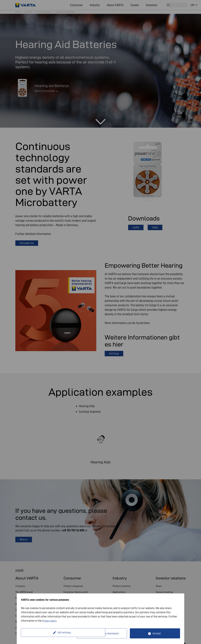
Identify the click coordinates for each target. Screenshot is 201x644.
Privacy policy (50, 621)
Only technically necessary (104, 633)
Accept (157, 633)
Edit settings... (49, 633)
